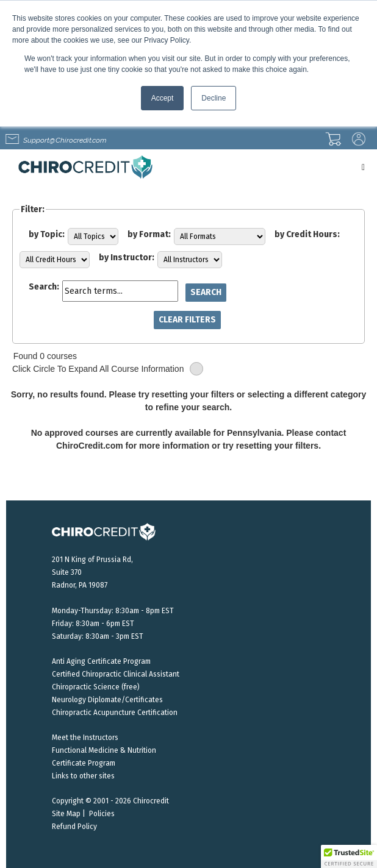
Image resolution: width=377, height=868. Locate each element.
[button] (349, 856)
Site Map (66, 814)
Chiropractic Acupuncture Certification (115, 713)
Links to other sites (83, 776)
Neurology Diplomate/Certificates (107, 700)
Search (206, 292)
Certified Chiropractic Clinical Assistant (116, 674)
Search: (44, 287)
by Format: (149, 234)
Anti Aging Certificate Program (101, 661)
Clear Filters (187, 320)
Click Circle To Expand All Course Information (108, 369)
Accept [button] (163, 98)
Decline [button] (214, 98)
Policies (102, 814)
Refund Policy (74, 827)
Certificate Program (84, 763)
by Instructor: (127, 258)
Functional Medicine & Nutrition (104, 750)
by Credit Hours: (307, 234)
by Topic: (47, 234)
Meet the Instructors (85, 738)
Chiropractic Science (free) (96, 687)
